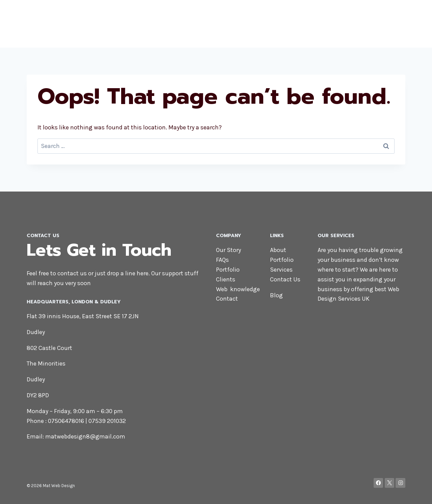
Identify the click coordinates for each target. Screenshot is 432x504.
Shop (264, 24)
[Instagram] (400, 483)
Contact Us (285, 279)
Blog (396, 24)
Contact (372, 24)
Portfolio (312, 24)
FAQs (222, 260)
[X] (390, 483)
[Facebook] (379, 483)
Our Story (228, 250)
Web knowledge (238, 289)
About (286, 24)
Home (241, 24)
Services (342, 24)
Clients (226, 279)
